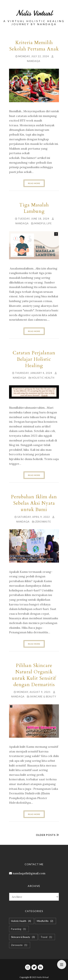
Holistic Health (43, 378)
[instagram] (28, 967)
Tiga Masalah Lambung (34, 208)
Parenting (19, 929)
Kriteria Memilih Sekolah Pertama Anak (34, 46)
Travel (47, 937)
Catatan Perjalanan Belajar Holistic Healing (34, 359)
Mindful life (43, 223)
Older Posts (46, 835)
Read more (34, 183)
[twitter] (34, 967)
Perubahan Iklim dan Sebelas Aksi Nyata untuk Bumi (34, 503)
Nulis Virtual (43, 977)
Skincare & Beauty (43, 697)
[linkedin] (40, 967)
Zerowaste (43, 522)
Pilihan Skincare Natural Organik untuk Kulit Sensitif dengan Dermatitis (34, 675)
